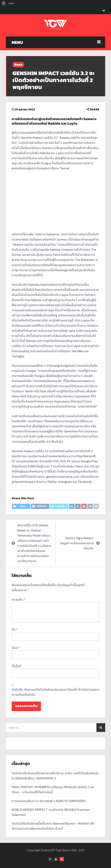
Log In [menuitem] (12, 3)
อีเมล (16, 648)
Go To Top (62, 859)
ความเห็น (18, 600)
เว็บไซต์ (16, 666)
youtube (56, 859)
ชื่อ (15, 629)
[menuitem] (4, 3)
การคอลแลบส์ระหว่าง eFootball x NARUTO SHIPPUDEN (49, 801)
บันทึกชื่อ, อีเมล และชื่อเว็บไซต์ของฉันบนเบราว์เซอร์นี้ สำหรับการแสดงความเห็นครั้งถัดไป (55, 692)
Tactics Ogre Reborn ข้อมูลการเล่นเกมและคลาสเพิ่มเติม (77, 543)
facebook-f (50, 859)
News (18, 65)
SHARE (93, 109)
